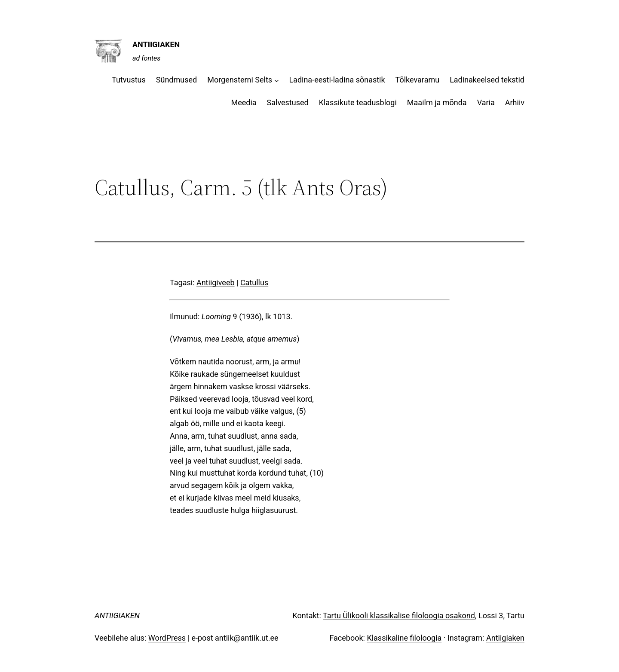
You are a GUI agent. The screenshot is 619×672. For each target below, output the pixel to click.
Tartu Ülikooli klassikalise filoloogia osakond (399, 615)
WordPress (167, 638)
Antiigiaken (505, 638)
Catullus (254, 283)
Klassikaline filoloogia (404, 638)
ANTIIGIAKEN (156, 44)
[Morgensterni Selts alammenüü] (277, 80)
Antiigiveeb (216, 283)
